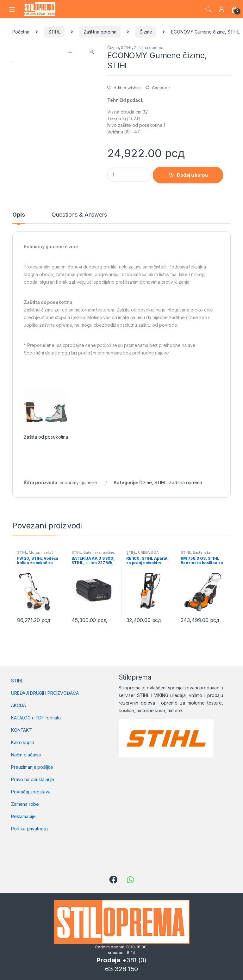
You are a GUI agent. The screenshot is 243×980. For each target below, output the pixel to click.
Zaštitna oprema (100, 32)
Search (208, 9)
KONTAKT (22, 730)
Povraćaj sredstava (31, 792)
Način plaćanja (26, 755)
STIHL (54, 32)
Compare (161, 88)
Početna (21, 32)
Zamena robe (25, 804)
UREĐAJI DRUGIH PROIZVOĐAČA (45, 693)
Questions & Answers (79, 215)
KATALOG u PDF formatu (36, 718)
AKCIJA (19, 705)
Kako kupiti (22, 742)
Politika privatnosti (29, 829)
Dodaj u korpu (192, 175)
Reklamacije (23, 816)
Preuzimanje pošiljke (32, 767)
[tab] (19, 218)
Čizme (146, 32)
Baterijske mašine (99, 552)
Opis (19, 215)
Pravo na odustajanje (33, 779)
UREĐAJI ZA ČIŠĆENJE (143, 554)
